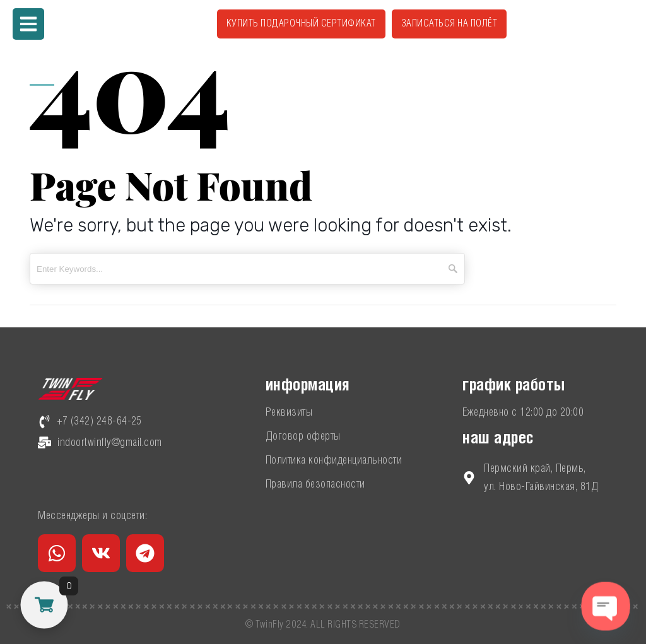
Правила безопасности (315, 484)
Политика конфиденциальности (334, 460)
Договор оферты (303, 436)
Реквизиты (289, 413)
